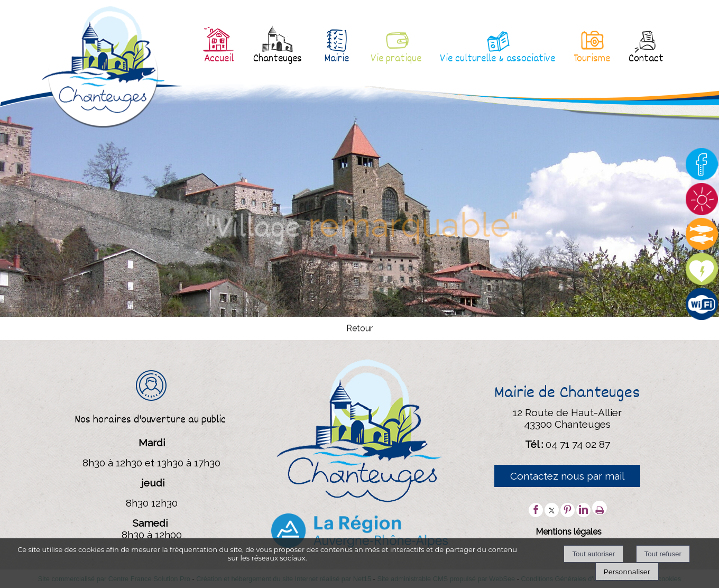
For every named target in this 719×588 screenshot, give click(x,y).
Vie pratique (396, 59)
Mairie (337, 59)
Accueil (219, 59)
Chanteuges (278, 59)
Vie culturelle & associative (497, 59)
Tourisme (592, 59)
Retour (359, 329)
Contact (646, 59)
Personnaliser (627, 572)
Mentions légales (569, 532)
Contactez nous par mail (567, 476)
